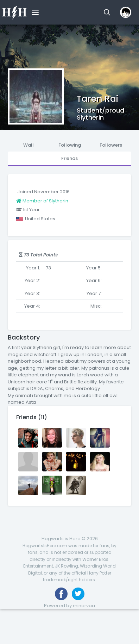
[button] (107, 12)
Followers (111, 145)
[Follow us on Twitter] (78, 594)
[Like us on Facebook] (61, 594)
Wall (29, 145)
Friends (69, 158)
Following (70, 145)
